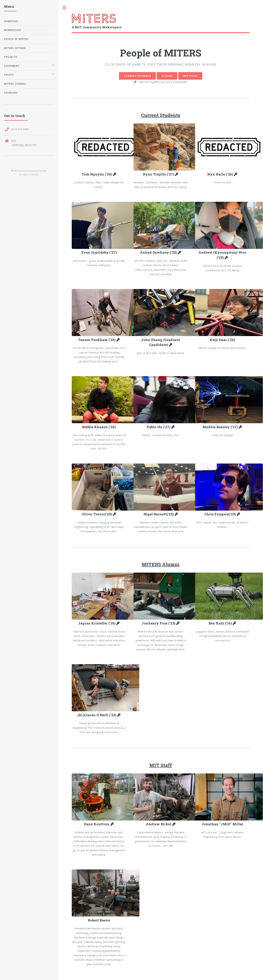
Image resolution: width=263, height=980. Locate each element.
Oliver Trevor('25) (97, 514)
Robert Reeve (99, 920)
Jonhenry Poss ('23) (159, 623)
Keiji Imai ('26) (222, 340)
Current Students (137, 76)
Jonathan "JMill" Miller (222, 824)
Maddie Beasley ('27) (221, 427)
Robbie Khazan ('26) (99, 427)
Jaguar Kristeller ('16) (97, 623)
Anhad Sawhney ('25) (159, 252)
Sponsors (11, 93)
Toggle (64, 8)
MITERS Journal (15, 84)
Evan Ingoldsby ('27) (99, 252)
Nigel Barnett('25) (159, 514)
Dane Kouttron (97, 824)
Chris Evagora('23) (221, 514)
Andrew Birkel (159, 824)
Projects (11, 57)
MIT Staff (190, 76)
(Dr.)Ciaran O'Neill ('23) (97, 715)
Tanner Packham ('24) (97, 340)
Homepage (11, 21)
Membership (13, 30)
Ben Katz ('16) (221, 623)
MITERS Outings (15, 48)
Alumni (167, 76)
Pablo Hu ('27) (159, 427)
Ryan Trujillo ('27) (159, 174)
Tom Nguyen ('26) (97, 174)
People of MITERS (16, 39)
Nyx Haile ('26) (221, 174)
